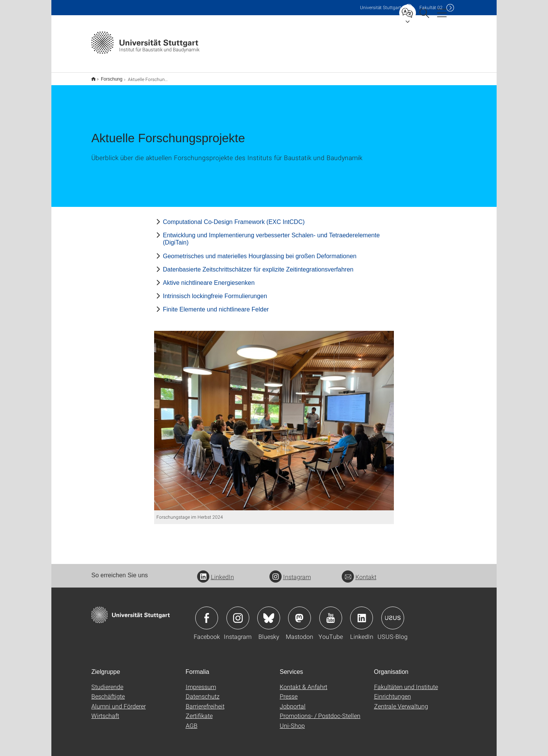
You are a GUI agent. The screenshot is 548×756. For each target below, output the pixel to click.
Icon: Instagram (238, 613)
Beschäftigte (108, 691)
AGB (192, 720)
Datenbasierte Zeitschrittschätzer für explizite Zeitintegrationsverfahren (258, 264)
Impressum (201, 682)
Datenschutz (203, 691)
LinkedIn (216, 572)
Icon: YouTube (331, 613)
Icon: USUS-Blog (393, 613)
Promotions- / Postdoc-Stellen (320, 711)
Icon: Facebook (207, 613)
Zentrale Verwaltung (401, 701)
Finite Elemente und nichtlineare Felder (216, 304)
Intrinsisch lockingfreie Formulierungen (215, 291)
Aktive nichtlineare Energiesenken (209, 278)
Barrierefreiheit (205, 701)
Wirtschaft (105, 711)
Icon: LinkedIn (362, 613)
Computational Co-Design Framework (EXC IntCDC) (234, 217)
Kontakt (359, 572)
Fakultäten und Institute (406, 682)
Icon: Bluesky (269, 613)
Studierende (107, 682)
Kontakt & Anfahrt (303, 682)
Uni (381, 7)
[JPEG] (274, 416)
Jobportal (293, 701)
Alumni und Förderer (119, 701)
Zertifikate (199, 711)
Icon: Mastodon (299, 613)
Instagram (290, 572)
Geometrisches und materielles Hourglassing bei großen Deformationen (260, 251)
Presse (289, 691)
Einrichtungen (393, 691)
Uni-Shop (292, 720)
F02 (431, 7)
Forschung (108, 76)
